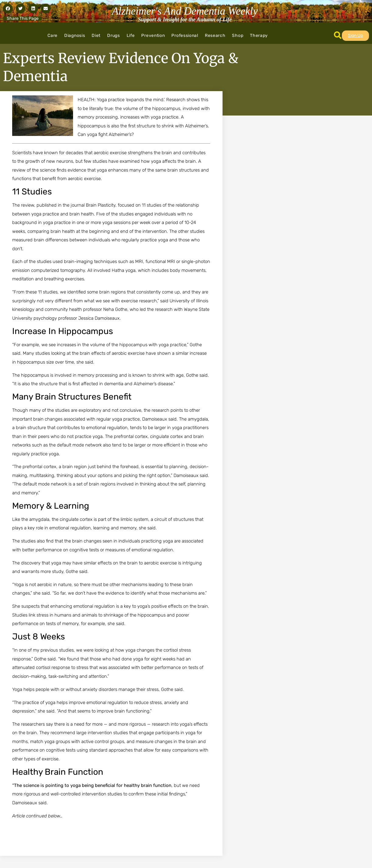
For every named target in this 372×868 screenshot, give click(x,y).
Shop (238, 36)
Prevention (153, 36)
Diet (96, 36)
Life (131, 36)
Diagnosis (75, 36)
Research (215, 36)
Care (53, 36)
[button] (8, 9)
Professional (185, 36)
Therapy (259, 36)
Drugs (114, 36)
